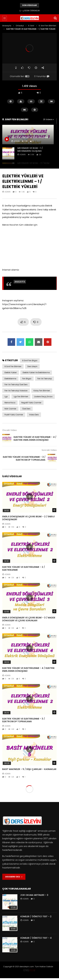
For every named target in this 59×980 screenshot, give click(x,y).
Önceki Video (10, 430)
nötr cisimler (10, 409)
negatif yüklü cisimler (31, 403)
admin (23, 155)
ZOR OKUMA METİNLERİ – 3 (34, 895)
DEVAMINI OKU (14, 877)
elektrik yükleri (11, 372)
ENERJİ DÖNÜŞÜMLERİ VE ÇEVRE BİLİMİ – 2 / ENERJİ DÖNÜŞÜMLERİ (28, 518)
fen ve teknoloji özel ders (16, 385)
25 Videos (48, 119)
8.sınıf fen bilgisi (30, 360)
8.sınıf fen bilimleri (13, 366)
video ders (34, 415)
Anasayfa (7, 26)
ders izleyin (32, 366)
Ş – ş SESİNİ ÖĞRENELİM (30, 11)
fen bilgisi (27, 379)
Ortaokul (20, 26)
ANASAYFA (20, 282)
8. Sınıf (31, 26)
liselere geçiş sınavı (43, 397)
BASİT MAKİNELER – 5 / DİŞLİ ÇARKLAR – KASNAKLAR (29, 769)
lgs (6, 397)
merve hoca (10, 403)
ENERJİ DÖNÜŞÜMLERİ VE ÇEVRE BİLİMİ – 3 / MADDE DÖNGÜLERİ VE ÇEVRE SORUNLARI (29, 619)
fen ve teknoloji (45, 379)
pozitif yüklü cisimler (14, 415)
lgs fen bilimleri (21, 397)
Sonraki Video (49, 450)
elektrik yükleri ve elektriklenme (36, 372)
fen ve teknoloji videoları (16, 391)
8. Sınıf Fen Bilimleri (47, 26)
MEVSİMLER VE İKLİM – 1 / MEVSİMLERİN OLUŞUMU (30, 150)
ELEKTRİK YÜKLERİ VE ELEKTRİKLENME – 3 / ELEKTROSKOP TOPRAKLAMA (24, 458)
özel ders (26, 409)
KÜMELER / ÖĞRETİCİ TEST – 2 (36, 916)
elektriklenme (10, 379)
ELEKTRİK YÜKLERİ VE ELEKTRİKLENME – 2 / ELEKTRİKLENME (24, 568)
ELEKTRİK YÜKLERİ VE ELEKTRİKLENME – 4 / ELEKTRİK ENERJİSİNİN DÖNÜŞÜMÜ (35, 438)
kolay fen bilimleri (42, 391)
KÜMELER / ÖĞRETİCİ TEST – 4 (36, 938)
